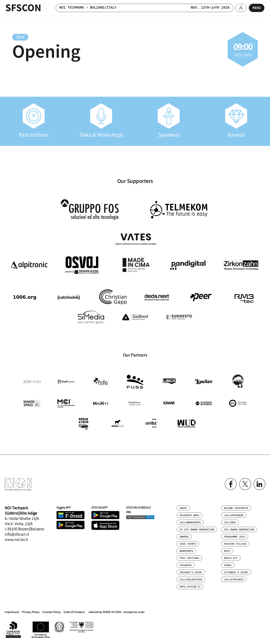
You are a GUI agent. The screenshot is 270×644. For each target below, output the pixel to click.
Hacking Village (235, 542)
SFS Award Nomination (239, 528)
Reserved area (189, 514)
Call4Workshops (190, 521)
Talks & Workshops (101, 121)
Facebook (230, 483)
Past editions (34, 121)
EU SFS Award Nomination (197, 528)
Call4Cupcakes (234, 578)
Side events (188, 542)
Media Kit (231, 556)
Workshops (186, 549)
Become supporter (236, 507)
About (183, 507)
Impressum (12, 610)
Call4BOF (230, 521)
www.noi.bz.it (16, 538)
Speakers (169, 121)
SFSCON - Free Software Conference (23, 8)
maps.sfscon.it (190, 585)
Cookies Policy (52, 610)
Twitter (245, 483)
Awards (236, 121)
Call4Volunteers (191, 578)
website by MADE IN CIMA (105, 610)
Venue (228, 564)
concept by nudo (134, 610)
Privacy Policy (31, 610)
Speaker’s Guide (191, 571)
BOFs (227, 549)
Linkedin (259, 483)
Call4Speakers (234, 514)
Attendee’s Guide (236, 571)
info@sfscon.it (17, 533)
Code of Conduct (74, 610)
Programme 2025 (235, 535)
